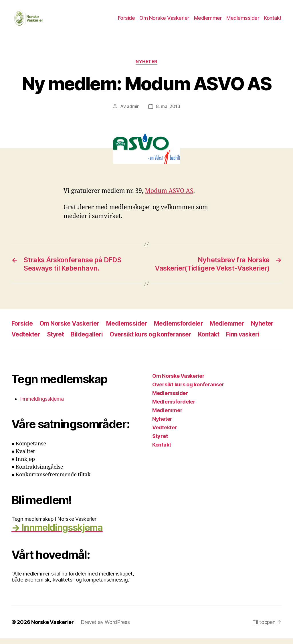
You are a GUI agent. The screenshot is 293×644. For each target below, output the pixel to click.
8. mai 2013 (168, 112)
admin (133, 112)
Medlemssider (243, 21)
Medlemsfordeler (178, 329)
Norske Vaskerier (53, 628)
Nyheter (146, 67)
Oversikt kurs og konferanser (150, 340)
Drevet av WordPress (105, 628)
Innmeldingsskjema (42, 405)
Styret (56, 340)
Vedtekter (26, 340)
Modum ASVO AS (169, 197)
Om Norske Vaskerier (164, 21)
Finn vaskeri (243, 340)
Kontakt (273, 21)
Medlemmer (208, 21)
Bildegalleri (87, 340)
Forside (126, 21)
